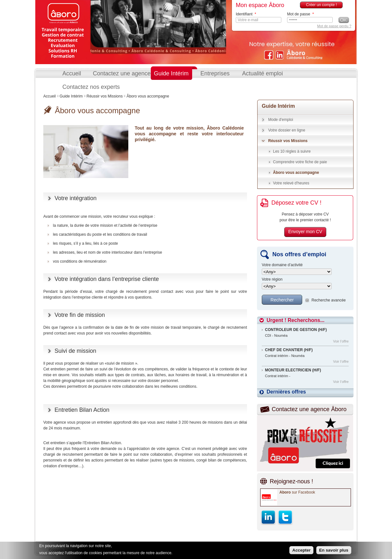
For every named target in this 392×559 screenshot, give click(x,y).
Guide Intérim (171, 73)
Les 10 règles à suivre (292, 151)
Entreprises (215, 73)
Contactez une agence (122, 73)
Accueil (72, 73)
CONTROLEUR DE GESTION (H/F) (296, 330)
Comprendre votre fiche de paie (300, 162)
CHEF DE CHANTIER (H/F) (289, 350)
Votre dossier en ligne (287, 130)
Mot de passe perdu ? (334, 26)
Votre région (272, 279)
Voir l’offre (341, 341)
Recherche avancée (329, 300)
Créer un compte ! (321, 5)
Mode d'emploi (281, 120)
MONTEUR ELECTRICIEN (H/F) (293, 370)
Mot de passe (300, 14)
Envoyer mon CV (305, 232)
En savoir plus (334, 550)
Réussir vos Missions (105, 96)
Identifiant (246, 14)
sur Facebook (297, 492)
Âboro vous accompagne (296, 173)
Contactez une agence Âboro (309, 409)
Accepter (301, 550)
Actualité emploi (263, 73)
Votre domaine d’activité (282, 265)
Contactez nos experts (91, 87)
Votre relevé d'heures (291, 183)
